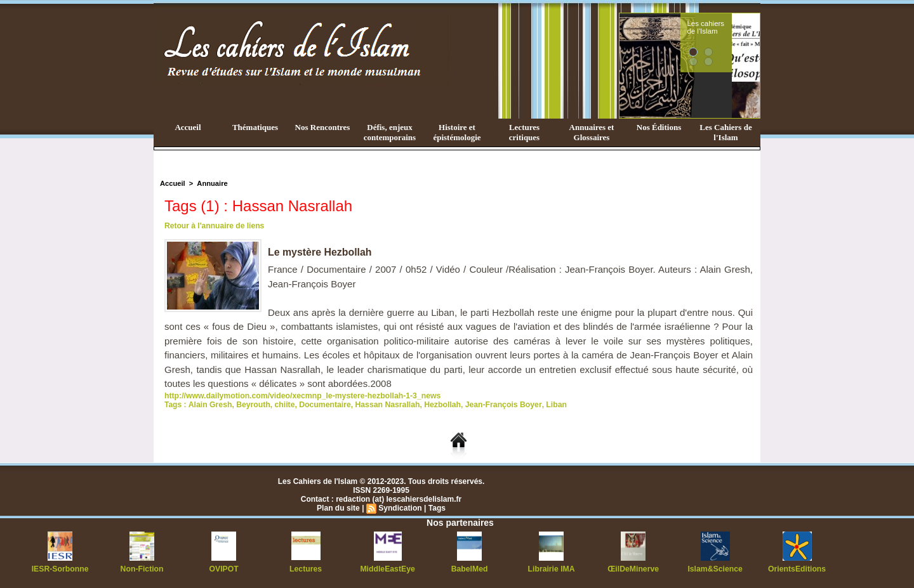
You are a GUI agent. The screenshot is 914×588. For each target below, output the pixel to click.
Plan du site (339, 508)
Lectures (306, 569)
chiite (283, 405)
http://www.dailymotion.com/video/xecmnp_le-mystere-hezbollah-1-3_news (300, 396)
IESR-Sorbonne (60, 569)
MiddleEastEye (387, 569)
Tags (436, 508)
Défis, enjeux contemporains (390, 132)
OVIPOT (224, 569)
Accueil (188, 127)
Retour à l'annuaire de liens (214, 226)
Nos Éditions (659, 127)
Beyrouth (252, 405)
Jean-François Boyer (498, 405)
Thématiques (255, 127)
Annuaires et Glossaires (592, 132)
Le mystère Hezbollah (320, 252)
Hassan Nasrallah (384, 405)
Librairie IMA (551, 569)
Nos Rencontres (323, 127)
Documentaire (322, 405)
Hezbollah (438, 405)
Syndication (400, 508)
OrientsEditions (797, 569)
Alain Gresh (209, 405)
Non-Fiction (142, 569)
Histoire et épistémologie (457, 132)
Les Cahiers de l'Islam (725, 132)
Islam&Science (715, 569)
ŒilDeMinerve (633, 569)
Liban (549, 405)
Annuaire (211, 183)
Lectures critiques (524, 132)
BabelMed (469, 569)
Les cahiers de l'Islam (729, 27)
